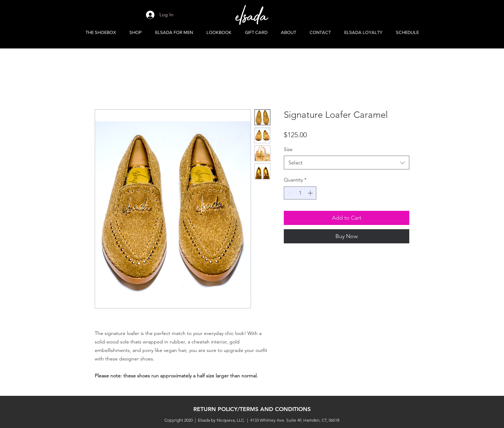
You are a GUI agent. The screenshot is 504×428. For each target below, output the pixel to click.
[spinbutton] (300, 193)
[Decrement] (289, 193)
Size (288, 149)
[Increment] (311, 193)
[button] (136, 33)
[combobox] (347, 163)
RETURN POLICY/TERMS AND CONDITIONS (252, 409)
